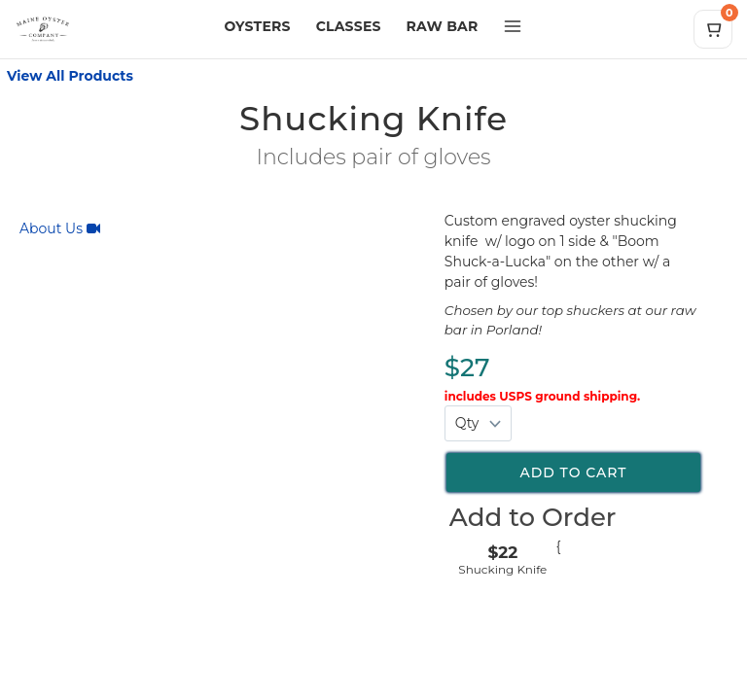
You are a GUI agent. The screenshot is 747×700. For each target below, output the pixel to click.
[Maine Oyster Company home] (110, 29)
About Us (60, 228)
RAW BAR (443, 26)
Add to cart (573, 472)
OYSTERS (258, 26)
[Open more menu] (513, 26)
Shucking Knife (502, 569)
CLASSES (349, 26)
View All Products (70, 76)
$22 (502, 552)
